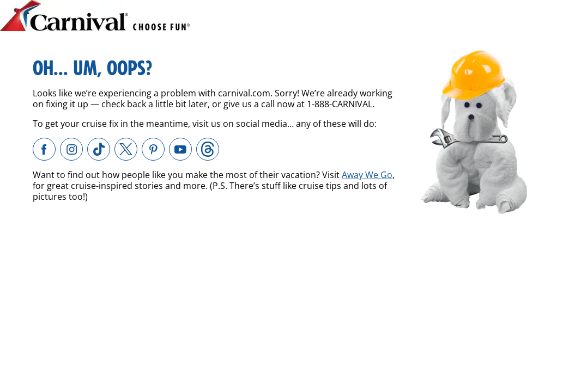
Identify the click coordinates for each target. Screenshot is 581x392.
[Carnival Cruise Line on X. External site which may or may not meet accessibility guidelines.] (126, 149)
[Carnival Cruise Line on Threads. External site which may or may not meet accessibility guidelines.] (208, 149)
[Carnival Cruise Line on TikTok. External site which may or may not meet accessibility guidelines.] (99, 149)
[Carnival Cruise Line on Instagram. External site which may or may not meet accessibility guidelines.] (71, 149)
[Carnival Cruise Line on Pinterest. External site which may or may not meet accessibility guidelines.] (153, 149)
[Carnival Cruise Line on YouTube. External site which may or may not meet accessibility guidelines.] (180, 149)
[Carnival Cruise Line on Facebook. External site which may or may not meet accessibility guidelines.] (44, 149)
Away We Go (367, 175)
